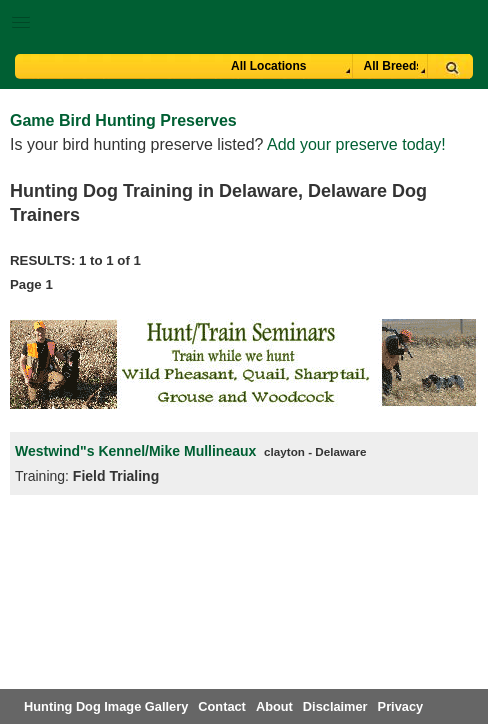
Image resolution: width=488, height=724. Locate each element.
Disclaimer (335, 706)
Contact (222, 706)
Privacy (401, 706)
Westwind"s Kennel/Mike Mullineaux (137, 451)
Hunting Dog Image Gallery (106, 706)
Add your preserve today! (356, 144)
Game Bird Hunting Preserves (123, 120)
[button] (244, 18)
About (274, 706)
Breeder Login (465, 24)
